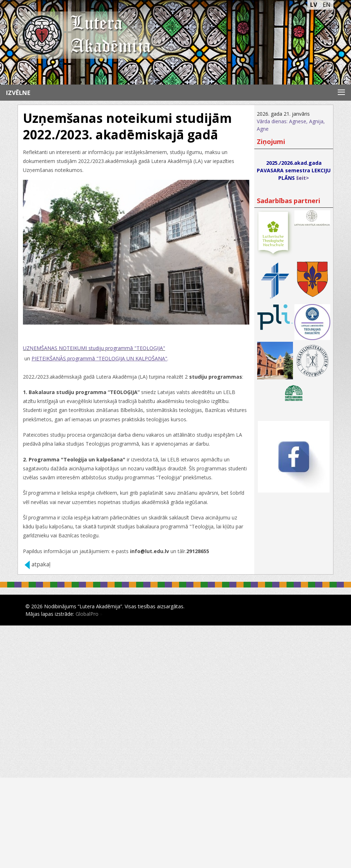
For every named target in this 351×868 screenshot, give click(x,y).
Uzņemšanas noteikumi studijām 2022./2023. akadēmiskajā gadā (127, 126)
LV (314, 5)
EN (327, 5)
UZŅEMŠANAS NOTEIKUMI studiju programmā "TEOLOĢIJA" (94, 348)
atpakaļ (41, 564)
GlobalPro (87, 614)
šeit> (303, 178)
